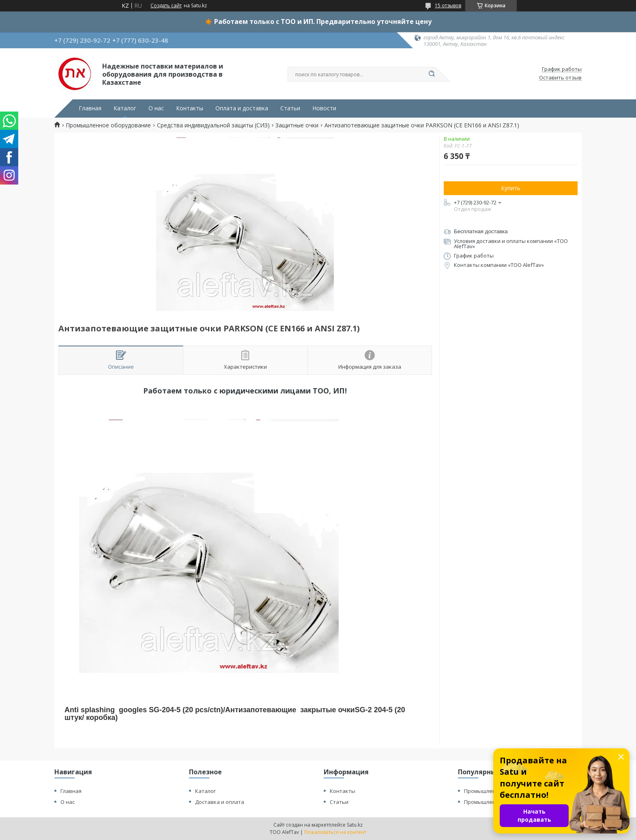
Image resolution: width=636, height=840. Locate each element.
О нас (156, 108)
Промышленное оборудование (108, 125)
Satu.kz (355, 825)
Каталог (125, 108)
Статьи (290, 108)
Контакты (190, 108)
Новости (324, 108)
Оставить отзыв (560, 78)
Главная (90, 108)
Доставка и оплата (220, 802)
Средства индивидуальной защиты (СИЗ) (213, 125)
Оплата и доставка (242, 108)
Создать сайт (166, 6)
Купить (511, 188)
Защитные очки (297, 125)
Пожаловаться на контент (335, 832)
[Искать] (432, 74)
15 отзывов (448, 5)
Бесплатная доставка (481, 231)
